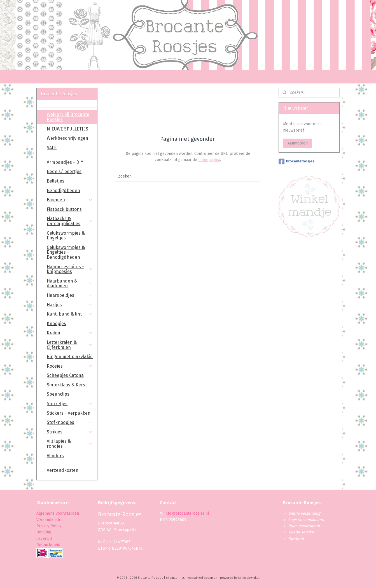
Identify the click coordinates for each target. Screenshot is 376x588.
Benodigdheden (63, 191)
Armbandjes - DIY (65, 162)
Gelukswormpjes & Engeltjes (66, 236)
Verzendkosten (63, 470)
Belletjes (56, 181)
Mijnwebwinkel (249, 578)
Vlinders (55, 456)
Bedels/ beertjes (64, 172)
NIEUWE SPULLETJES (67, 129)
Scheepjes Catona (65, 375)
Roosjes (70, 366)
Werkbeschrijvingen (67, 138)
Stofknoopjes (70, 422)
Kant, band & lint (70, 314)
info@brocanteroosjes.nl (187, 513)
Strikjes (70, 432)
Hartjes (70, 305)
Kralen (70, 333)
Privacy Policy (49, 526)
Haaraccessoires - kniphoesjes (70, 269)
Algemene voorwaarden (58, 513)
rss (183, 578)
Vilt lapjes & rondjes (70, 444)
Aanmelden (298, 143)
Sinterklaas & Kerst (67, 385)
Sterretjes (70, 404)
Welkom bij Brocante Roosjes (68, 117)
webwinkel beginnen (202, 578)
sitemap (172, 578)
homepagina (209, 160)
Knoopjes (56, 324)
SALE (52, 148)
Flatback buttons (64, 209)
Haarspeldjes (70, 295)
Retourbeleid (48, 545)
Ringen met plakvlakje (70, 357)
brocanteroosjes (296, 162)
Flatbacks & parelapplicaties (70, 221)
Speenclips (58, 394)
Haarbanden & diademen (70, 283)
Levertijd (44, 539)
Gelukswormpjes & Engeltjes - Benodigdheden (66, 252)
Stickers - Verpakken (69, 413)
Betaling (44, 532)
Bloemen (70, 200)
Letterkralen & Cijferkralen (70, 345)
